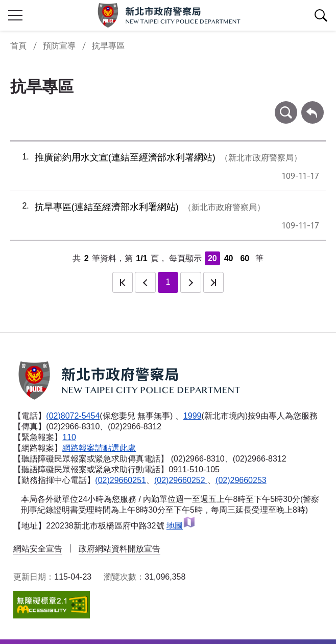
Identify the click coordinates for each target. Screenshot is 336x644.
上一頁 (145, 282)
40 (229, 258)
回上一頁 (313, 106)
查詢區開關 (321, 15)
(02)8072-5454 (73, 416)
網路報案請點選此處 (99, 448)
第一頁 (123, 282)
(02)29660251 (121, 480)
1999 (193, 416)
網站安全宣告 (38, 549)
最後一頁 (213, 282)
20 (212, 258)
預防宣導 (59, 46)
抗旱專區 (108, 46)
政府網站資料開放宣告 (119, 549)
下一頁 (190, 282)
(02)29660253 (241, 480)
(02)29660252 (181, 480)
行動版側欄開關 (15, 15)
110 (69, 437)
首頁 (18, 46)
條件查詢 (286, 106)
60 (245, 258)
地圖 (181, 526)
